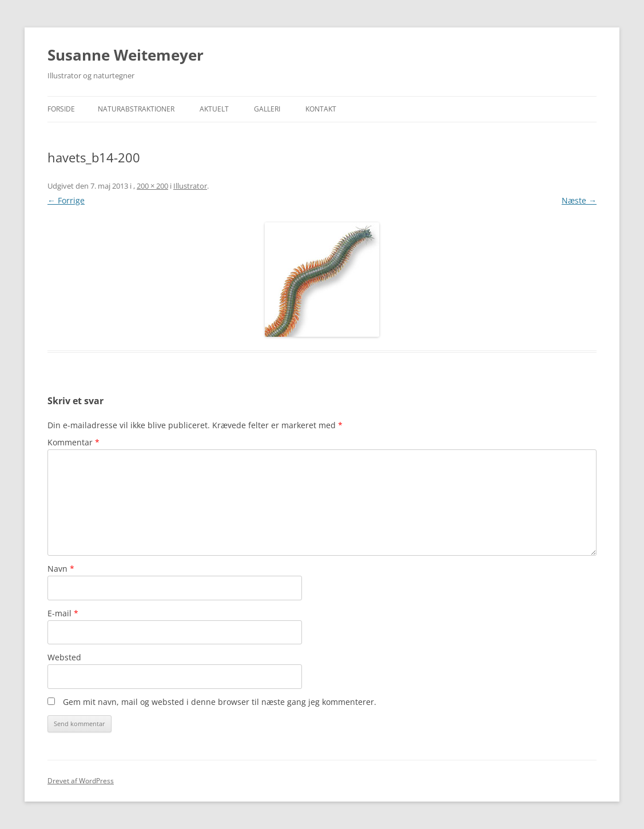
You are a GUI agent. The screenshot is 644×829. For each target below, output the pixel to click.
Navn (61, 569)
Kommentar (73, 442)
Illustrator (190, 186)
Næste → (579, 200)
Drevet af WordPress (81, 781)
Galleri (267, 109)
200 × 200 (152, 186)
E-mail (63, 613)
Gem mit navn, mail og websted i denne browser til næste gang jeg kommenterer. (220, 702)
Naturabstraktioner (136, 109)
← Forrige (66, 200)
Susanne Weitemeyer (126, 55)
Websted (64, 657)
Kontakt (321, 109)
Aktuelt (214, 109)
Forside (61, 109)
